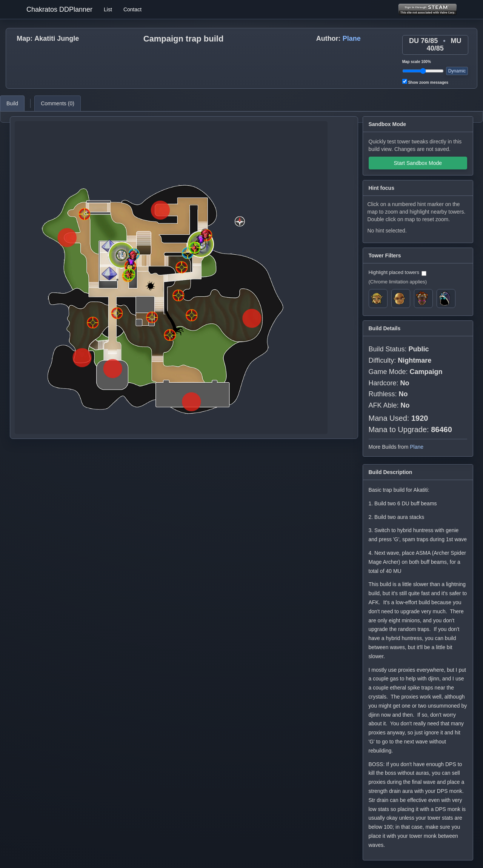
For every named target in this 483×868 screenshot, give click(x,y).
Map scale (417, 62)
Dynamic (457, 71)
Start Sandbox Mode (418, 163)
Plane (352, 38)
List (108, 9)
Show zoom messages (425, 82)
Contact (132, 9)
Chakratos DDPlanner (59, 9)
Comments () (58, 103)
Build (12, 103)
